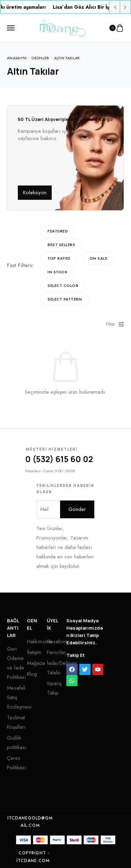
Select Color (63, 285)
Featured (58, 231)
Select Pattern (65, 299)
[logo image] (63, 27)
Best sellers (61, 245)
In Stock (57, 272)
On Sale (99, 258)
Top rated (59, 258)
